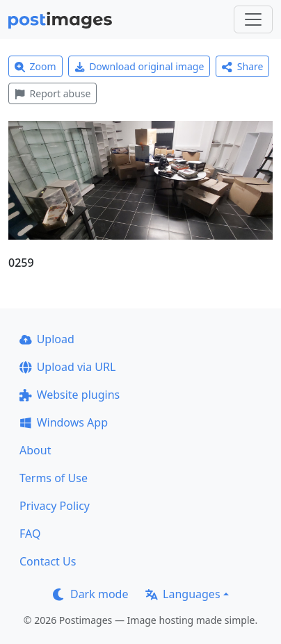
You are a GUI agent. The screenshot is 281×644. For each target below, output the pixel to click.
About (35, 450)
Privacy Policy (55, 506)
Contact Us (48, 561)
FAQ (30, 534)
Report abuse (53, 93)
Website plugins (70, 395)
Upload (47, 339)
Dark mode (90, 594)
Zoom (35, 66)
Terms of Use (54, 478)
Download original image (139, 66)
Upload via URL (67, 367)
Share (242, 66)
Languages (183, 594)
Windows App (64, 422)
